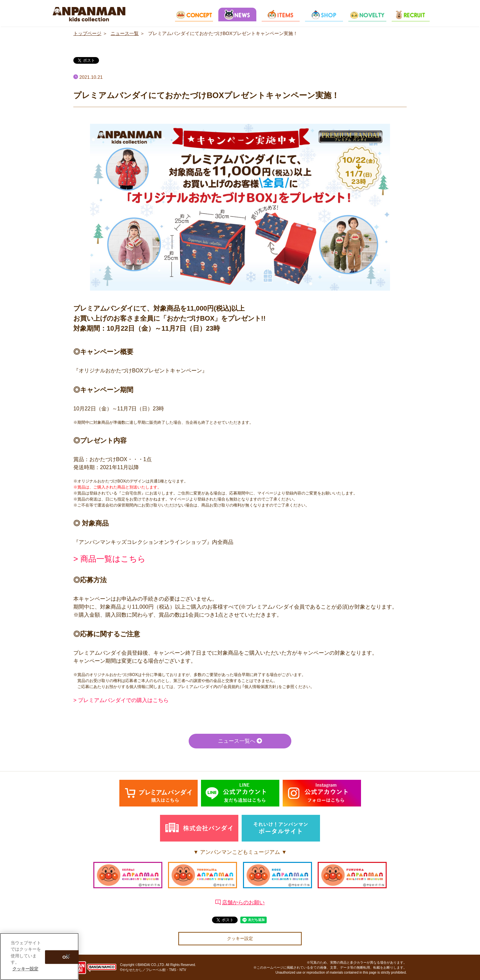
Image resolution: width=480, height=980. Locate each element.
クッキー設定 (240, 938)
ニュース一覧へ (240, 741)
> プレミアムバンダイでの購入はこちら (121, 700)
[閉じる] (68, 958)
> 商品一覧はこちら (109, 559)
